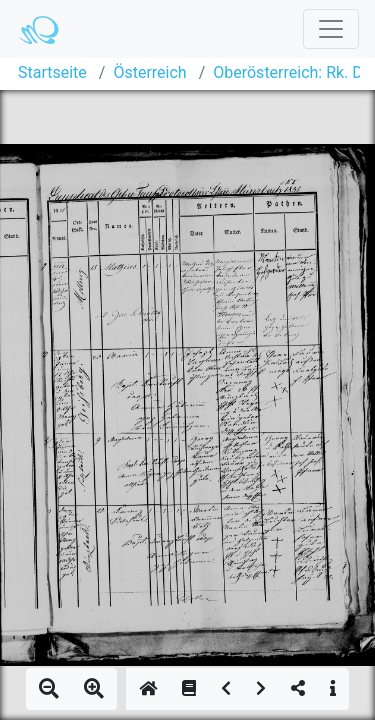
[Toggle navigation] (331, 29)
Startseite (52, 72)
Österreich (149, 72)
